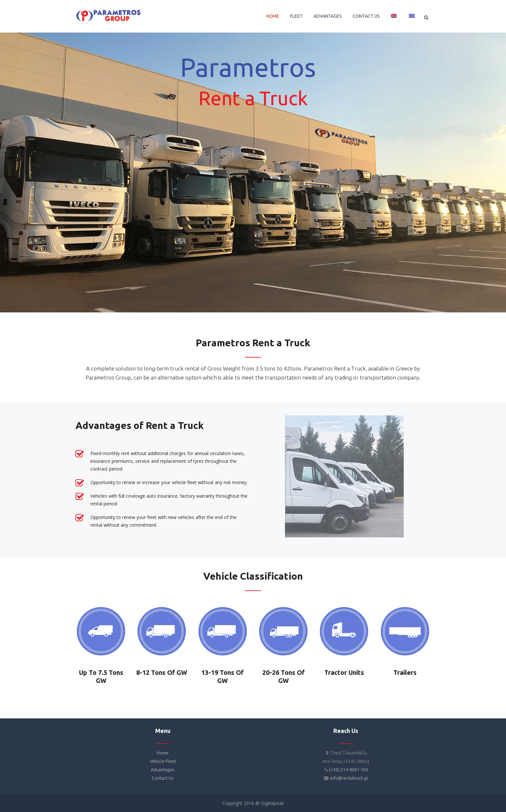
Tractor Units (344, 672)
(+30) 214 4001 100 (349, 770)
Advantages (163, 770)
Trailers (405, 672)
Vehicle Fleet (163, 761)
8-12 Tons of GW (162, 672)
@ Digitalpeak (269, 803)
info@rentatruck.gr (349, 778)
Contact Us (163, 778)
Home (163, 753)
